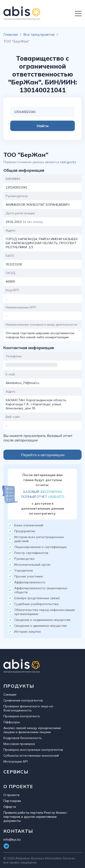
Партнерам (12, 801)
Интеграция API (16, 761)
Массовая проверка (19, 744)
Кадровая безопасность (23, 738)
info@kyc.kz (12, 839)
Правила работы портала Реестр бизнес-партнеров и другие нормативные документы (36, 817)
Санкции (10, 694)
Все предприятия (39, 34)
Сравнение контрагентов (23, 700)
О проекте (11, 795)
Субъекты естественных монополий (31, 756)
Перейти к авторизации (43, 455)
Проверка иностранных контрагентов (33, 750)
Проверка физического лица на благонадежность (28, 708)
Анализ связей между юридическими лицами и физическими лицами (32, 730)
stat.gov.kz (68, 162)
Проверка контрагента (22, 716)
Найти (43, 126)
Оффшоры (12, 722)
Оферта (10, 807)
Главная (11, 34)
